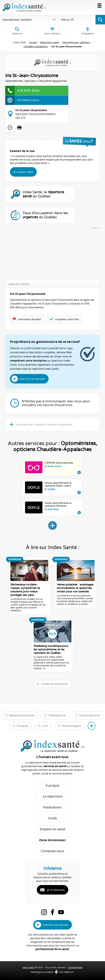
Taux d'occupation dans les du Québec (45, 215)
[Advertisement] (52, 253)
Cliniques (23, 726)
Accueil (33, 42)
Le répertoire (53, 796)
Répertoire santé (49, 42)
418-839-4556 (28, 90)
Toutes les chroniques (55, 684)
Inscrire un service (32, 379)
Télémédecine (57, 715)
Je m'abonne (56, 890)
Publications (52, 807)
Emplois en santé (52, 829)
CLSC (45, 726)
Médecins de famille (22, 715)
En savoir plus (23, 172)
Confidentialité (75, 967)
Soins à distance (52, 31)
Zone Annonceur (52, 840)
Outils (52, 818)
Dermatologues (71, 726)
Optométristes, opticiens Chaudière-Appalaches (44, 424)
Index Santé (29, 967)
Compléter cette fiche (67, 319)
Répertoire (17, 31)
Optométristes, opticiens (76, 42)
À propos (53, 785)
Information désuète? (30, 319)
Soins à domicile (90, 715)
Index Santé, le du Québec (43, 194)
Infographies (88, 31)
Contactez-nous (53, 851)
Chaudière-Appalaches (36, 46)
